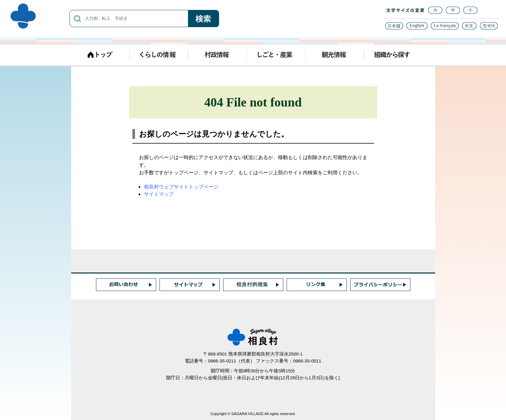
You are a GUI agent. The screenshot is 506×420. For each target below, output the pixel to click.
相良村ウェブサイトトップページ (181, 187)
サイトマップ (159, 194)
